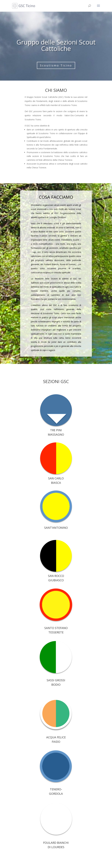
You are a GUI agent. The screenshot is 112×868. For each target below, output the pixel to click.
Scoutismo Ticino (56, 65)
